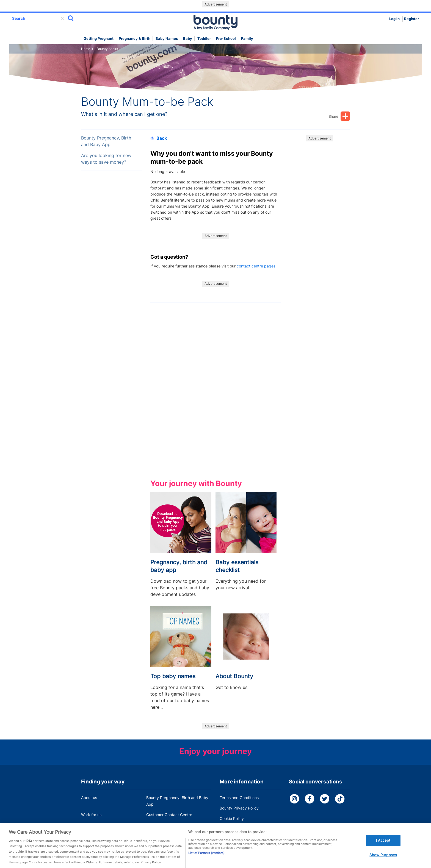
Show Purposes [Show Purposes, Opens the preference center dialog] (383, 861)
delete (62, 18)
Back (159, 138)
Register (411, 19)
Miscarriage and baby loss (170, 825)
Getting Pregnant (99, 39)
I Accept (383, 846)
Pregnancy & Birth (135, 39)
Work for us (91, 815)
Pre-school (226, 39)
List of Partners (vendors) (206, 858)
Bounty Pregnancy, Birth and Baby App (106, 141)
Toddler (204, 39)
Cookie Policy (232, 818)
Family (247, 39)
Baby (188, 39)
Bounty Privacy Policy (239, 808)
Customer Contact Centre (169, 815)
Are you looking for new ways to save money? (106, 159)
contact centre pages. (257, 266)
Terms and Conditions (239, 798)
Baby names (167, 39)
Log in (394, 19)
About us (89, 798)
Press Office (92, 825)
